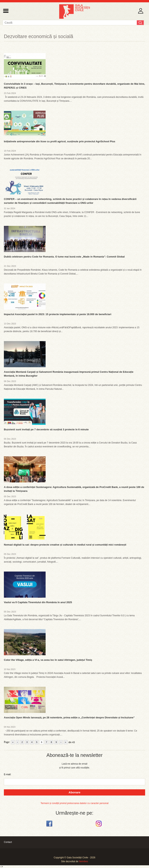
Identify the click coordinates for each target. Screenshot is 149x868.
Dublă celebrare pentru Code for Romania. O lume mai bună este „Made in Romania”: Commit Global (64, 257)
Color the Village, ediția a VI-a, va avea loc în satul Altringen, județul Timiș (48, 660)
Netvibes (84, 861)
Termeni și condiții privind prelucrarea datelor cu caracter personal (74, 803)
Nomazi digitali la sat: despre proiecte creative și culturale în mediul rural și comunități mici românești (65, 545)
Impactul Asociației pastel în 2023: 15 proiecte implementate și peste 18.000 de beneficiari (58, 314)
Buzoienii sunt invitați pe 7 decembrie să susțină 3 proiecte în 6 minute (46, 429)
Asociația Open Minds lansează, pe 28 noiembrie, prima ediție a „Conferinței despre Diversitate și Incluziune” (69, 718)
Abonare (75, 792)
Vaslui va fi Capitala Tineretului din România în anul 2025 (38, 602)
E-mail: (7, 774)
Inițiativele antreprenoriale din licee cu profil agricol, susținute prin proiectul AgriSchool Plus (60, 141)
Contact (8, 842)
